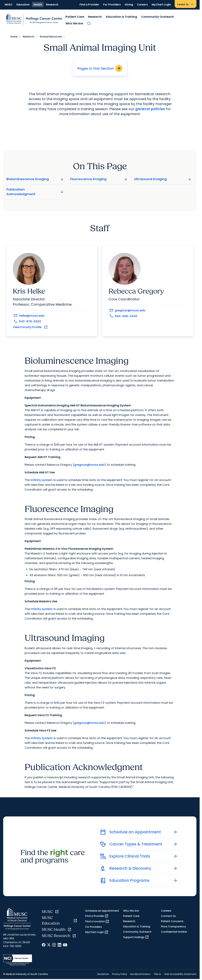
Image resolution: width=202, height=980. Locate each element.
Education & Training (122, 17)
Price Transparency (173, 927)
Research (52, 5)
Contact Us (168, 916)
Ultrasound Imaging (163, 179)
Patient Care (75, 17)
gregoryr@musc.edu (89, 465)
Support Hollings (136, 937)
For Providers (112, 5)
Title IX (157, 974)
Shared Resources (51, 37)
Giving (129, 5)
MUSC (9, 5)
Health (38, 5)
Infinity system (42, 480)
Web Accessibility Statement (180, 974)
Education (23, 5)
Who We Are (74, 23)
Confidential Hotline (174, 932)
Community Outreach (158, 17)
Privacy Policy (120, 974)
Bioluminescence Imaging (35, 179)
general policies (150, 109)
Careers (142, 5)
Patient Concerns (172, 921)
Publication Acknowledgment (35, 192)
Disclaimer (103, 974)
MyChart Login (161, 5)
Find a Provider (89, 5)
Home (14, 37)
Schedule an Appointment (102, 911)
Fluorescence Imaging (99, 179)
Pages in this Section (100, 68)
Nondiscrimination (140, 974)
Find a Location (97, 921)
